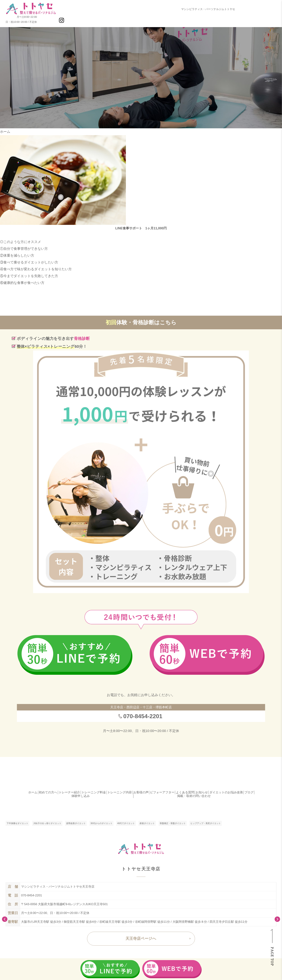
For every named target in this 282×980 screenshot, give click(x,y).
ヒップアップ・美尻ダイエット (206, 823)
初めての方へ (48, 792)
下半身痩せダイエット (17, 823)
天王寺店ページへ (141, 939)
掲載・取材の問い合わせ (194, 796)
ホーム (5, 132)
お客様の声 (141, 792)
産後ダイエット (147, 823)
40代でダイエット (126, 823)
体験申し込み (81, 796)
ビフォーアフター (162, 792)
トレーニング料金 (94, 792)
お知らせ (202, 792)
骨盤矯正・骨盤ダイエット (173, 823)
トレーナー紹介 (69, 792)
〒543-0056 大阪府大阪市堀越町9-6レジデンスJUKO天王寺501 (64, 904)
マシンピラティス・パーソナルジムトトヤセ (208, 9)
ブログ (249, 792)
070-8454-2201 (143, 716)
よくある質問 (185, 792)
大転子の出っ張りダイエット (47, 823)
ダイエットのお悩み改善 (226, 792)
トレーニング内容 (120, 792)
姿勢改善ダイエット (76, 823)
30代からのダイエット (101, 823)
